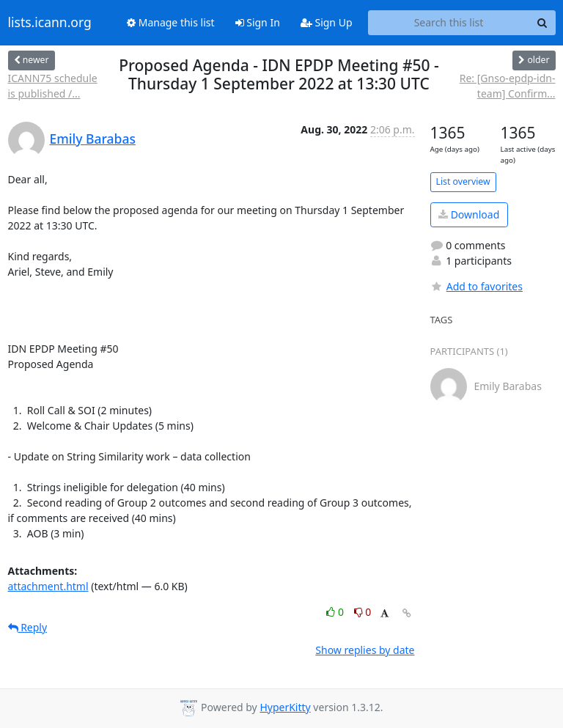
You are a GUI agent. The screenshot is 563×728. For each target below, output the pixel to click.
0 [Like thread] (336, 612)
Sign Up (327, 22)
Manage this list (171, 22)
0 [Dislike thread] (363, 612)
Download (469, 214)
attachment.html (48, 586)
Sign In (258, 22)
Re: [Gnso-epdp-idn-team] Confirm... (508, 86)
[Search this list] (449, 23)
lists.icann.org (50, 23)
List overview (463, 181)
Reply (28, 627)
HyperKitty (285, 707)
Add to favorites (476, 286)
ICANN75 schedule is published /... (53, 86)
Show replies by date (365, 650)
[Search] (542, 23)
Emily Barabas (93, 139)
